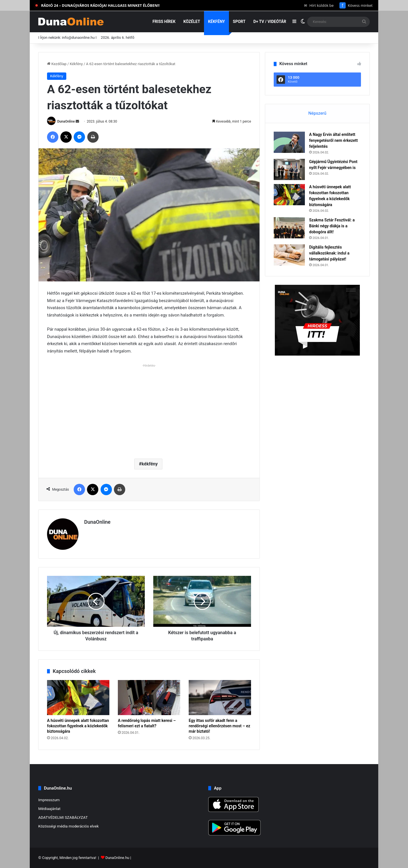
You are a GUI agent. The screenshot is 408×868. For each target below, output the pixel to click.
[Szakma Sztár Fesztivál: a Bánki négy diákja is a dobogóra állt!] (289, 228)
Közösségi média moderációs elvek (69, 826)
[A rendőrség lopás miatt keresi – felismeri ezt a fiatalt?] (149, 698)
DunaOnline (66, 121)
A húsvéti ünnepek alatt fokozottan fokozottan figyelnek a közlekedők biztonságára (78, 726)
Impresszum (49, 800)
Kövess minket (356, 5)
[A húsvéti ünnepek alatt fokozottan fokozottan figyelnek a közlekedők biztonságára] (78, 698)
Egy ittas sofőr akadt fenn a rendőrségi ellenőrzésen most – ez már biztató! (219, 726)
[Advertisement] (149, 409)
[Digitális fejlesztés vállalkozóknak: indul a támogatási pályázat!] (289, 255)
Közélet (192, 22)
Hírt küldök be (319, 5)
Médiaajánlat (49, 809)
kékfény (150, 464)
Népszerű (317, 113)
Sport (239, 22)
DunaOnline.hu (117, 858)
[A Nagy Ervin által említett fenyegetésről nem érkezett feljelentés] (289, 142)
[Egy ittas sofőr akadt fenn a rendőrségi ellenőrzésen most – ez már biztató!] (220, 698)
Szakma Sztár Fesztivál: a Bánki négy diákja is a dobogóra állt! (332, 226)
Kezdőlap (57, 64)
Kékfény (216, 22)
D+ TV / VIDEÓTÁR (270, 22)
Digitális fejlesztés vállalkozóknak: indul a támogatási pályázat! (329, 253)
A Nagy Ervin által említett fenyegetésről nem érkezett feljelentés (333, 140)
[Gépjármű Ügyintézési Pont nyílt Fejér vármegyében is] (289, 169)
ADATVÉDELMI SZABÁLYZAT (63, 817)
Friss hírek (164, 22)
